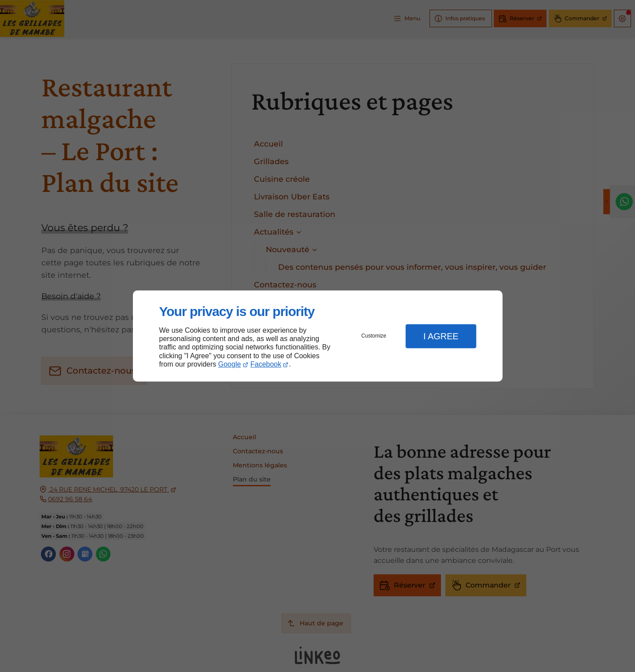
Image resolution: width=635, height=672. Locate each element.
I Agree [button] (441, 336)
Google (230, 364)
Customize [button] (374, 336)
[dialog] (318, 336)
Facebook (266, 364)
